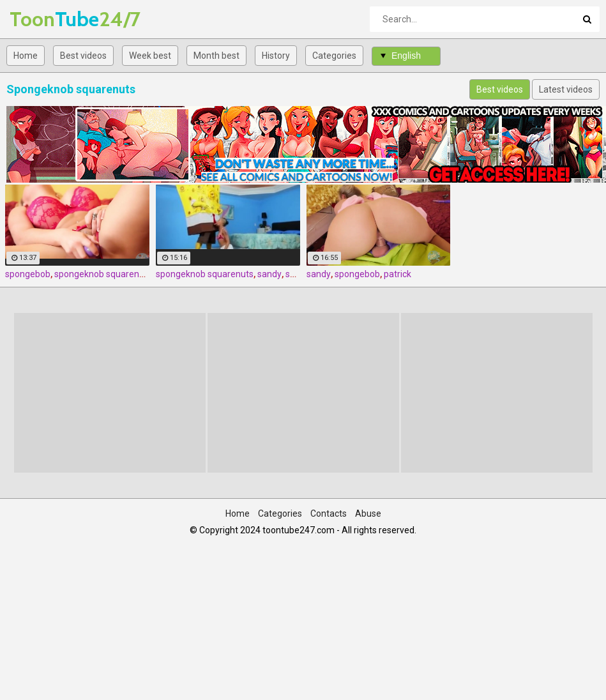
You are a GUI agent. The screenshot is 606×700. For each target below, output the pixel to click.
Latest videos (566, 89)
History (276, 56)
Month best (216, 56)
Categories (334, 56)
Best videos (83, 56)
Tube (43, 19)
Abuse (368, 514)
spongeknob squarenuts (103, 274)
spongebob (28, 274)
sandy (269, 274)
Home (26, 56)
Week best (150, 56)
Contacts (329, 514)
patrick (398, 274)
